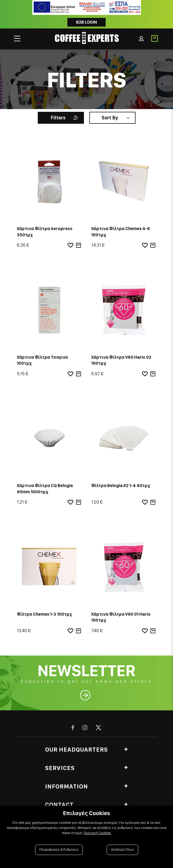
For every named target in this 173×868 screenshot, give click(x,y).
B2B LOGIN (86, 22)
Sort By (110, 118)
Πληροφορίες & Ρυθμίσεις (59, 850)
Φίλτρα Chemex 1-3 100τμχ (44, 614)
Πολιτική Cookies (97, 833)
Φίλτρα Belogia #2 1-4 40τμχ (121, 486)
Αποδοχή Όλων (122, 850)
